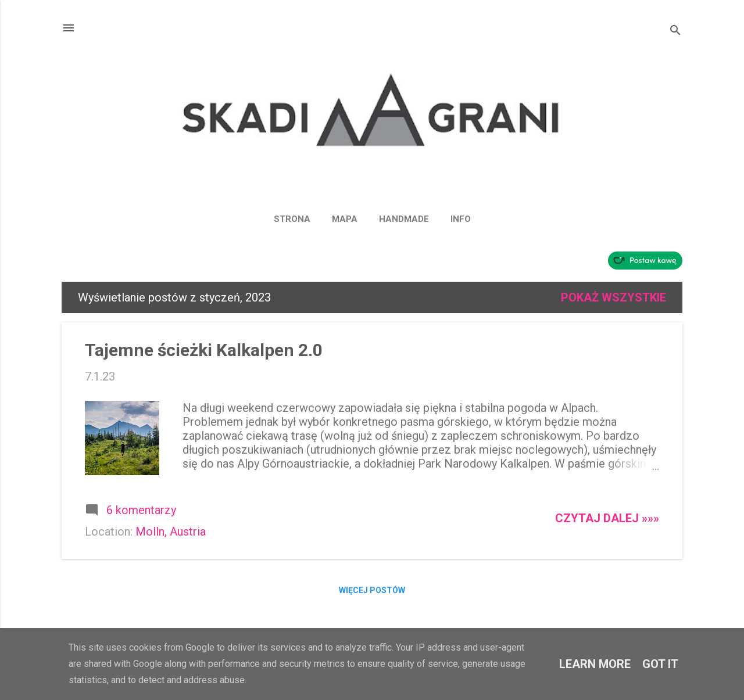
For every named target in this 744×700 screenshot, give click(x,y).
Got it (660, 664)
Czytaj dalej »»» (607, 518)
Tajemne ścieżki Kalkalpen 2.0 (204, 350)
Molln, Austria (171, 532)
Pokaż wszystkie (614, 297)
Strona (292, 219)
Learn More (595, 664)
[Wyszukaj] (675, 32)
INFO (461, 219)
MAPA (345, 219)
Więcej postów (372, 590)
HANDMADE (404, 219)
